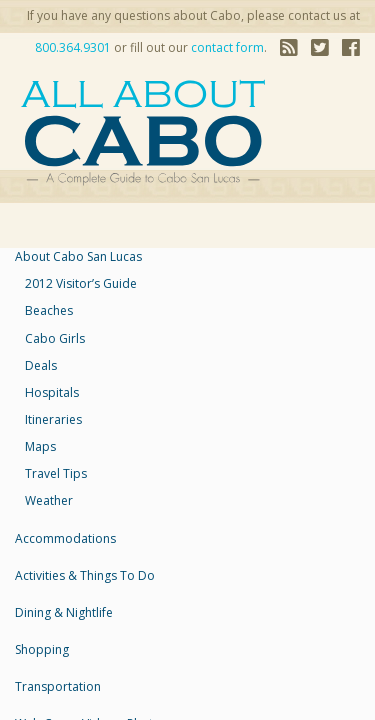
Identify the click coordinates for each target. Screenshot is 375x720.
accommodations (65, 538)
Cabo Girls (55, 338)
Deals (41, 365)
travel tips (56, 473)
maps (40, 446)
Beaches (49, 310)
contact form (227, 47)
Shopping (42, 649)
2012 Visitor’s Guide (81, 283)
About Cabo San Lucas (78, 256)
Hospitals (52, 392)
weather (49, 500)
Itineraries (53, 419)
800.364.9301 (73, 47)
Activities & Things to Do (85, 575)
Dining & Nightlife (64, 612)
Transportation (58, 686)
